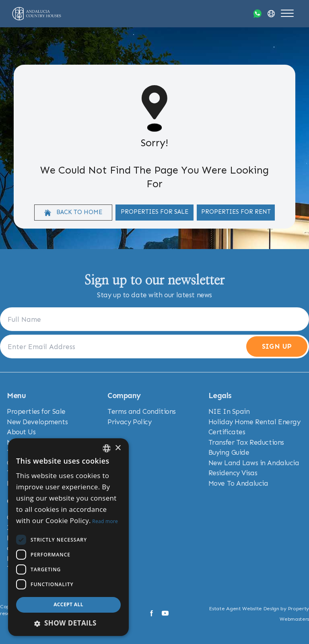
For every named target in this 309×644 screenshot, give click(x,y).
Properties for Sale (36, 411)
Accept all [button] (68, 604)
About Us (21, 432)
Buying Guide (229, 452)
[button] (68, 623)
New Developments (37, 422)
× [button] (118, 448)
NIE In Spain (229, 411)
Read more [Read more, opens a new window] (105, 521)
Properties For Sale (154, 212)
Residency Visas (233, 473)
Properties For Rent (236, 212)
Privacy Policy (129, 422)
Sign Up (277, 346)
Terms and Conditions (142, 411)
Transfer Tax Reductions (246, 442)
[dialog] (68, 537)
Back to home (73, 212)
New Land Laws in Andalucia (254, 463)
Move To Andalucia (238, 483)
